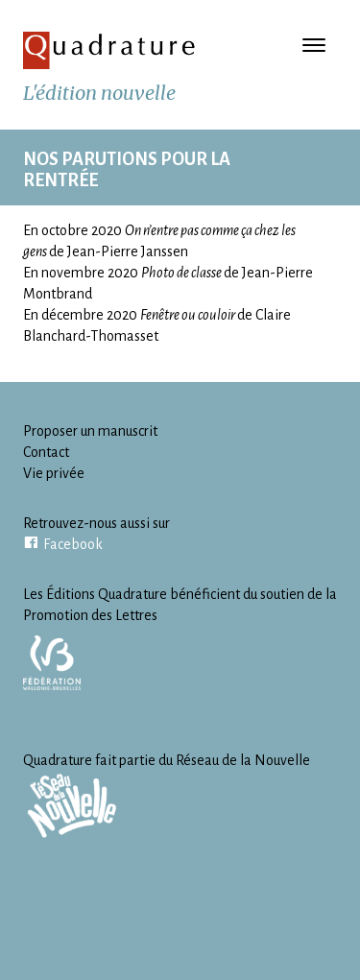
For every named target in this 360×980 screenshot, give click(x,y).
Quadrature (109, 50)
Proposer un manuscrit (90, 431)
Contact (46, 452)
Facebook (73, 544)
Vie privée (54, 473)
